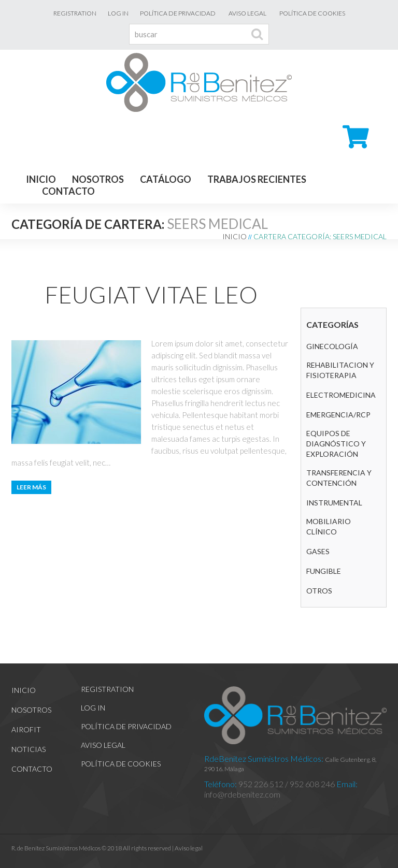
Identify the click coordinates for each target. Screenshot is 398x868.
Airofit (26, 729)
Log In (118, 13)
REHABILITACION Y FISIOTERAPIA (340, 370)
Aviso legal (247, 13)
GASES (318, 551)
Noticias (29, 749)
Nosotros (98, 179)
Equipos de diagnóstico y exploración (336, 444)
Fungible (324, 571)
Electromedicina (341, 395)
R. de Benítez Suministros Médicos (56, 848)
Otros (319, 591)
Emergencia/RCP (338, 415)
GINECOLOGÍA (332, 346)
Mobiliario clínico (329, 526)
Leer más (31, 487)
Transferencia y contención (339, 478)
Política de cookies (312, 13)
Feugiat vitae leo (151, 295)
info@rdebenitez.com (242, 794)
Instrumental (334, 503)
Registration (75, 13)
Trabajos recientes (257, 179)
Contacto (68, 191)
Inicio (41, 179)
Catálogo (166, 179)
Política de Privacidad (178, 13)
